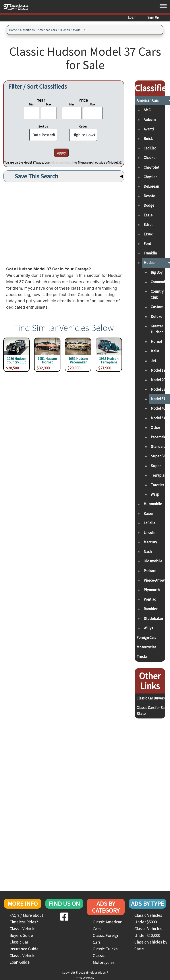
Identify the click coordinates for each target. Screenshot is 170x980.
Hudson (65, 30)
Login (132, 17)
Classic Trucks (105, 949)
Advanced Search (62, 162)
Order (83, 126)
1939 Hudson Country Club (16, 361)
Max (49, 104)
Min (31, 104)
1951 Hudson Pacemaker (78, 361)
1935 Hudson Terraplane (109, 361)
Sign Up (153, 17)
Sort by (43, 126)
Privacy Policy (85, 978)
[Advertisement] (64, 223)
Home (13, 30)
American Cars (47, 30)
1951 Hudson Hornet (47, 361)
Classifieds (27, 30)
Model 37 (79, 30)
